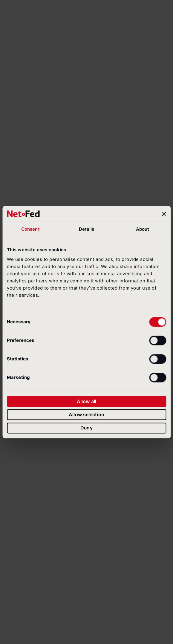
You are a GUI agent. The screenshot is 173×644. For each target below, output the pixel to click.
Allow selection (86, 414)
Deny (86, 428)
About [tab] (143, 229)
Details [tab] (87, 229)
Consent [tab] (30, 229)
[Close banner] (164, 214)
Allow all (86, 401)
